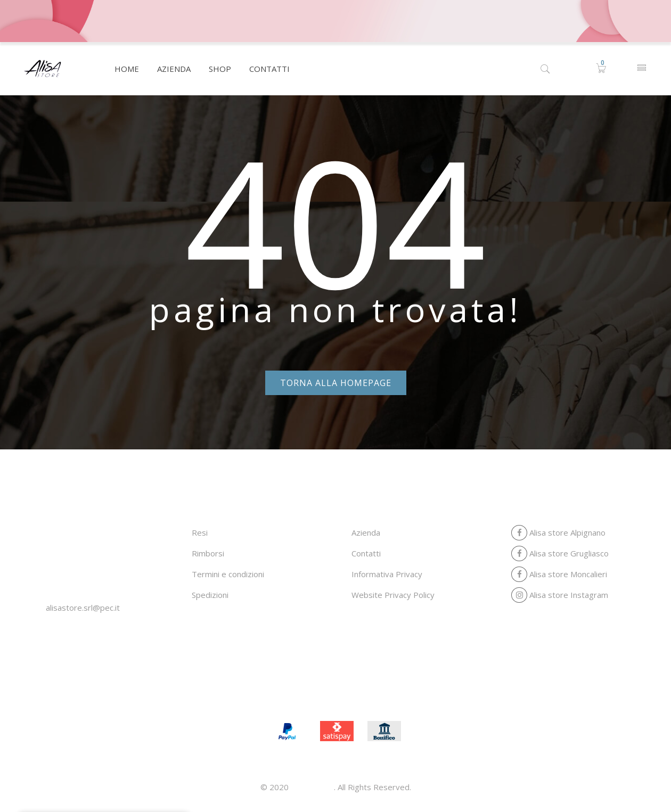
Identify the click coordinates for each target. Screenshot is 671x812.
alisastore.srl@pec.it (83, 608)
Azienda (366, 532)
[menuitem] (127, 69)
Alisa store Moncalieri (559, 574)
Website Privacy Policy (393, 595)
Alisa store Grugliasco (560, 553)
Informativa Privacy (387, 574)
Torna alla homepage (336, 383)
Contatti (366, 553)
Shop (353, 696)
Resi (200, 532)
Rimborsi (208, 553)
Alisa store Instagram (560, 595)
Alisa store (312, 787)
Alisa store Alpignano (558, 532)
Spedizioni (210, 595)
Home (272, 696)
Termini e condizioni (228, 574)
